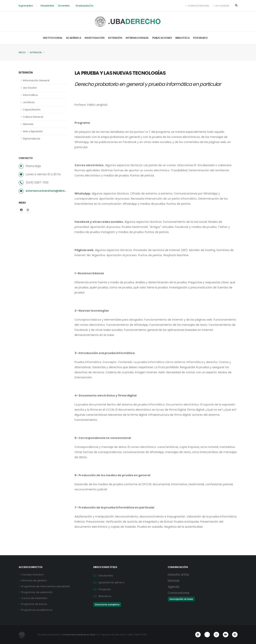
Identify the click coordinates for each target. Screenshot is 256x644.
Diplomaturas (32, 139)
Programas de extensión (37, 592)
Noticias (174, 581)
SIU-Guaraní (221, 6)
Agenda (174, 587)
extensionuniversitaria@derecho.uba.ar (46, 191)
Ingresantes (26, 6)
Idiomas (28, 124)
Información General (36, 80)
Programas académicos (37, 610)
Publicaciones (162, 38)
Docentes (64, 6)
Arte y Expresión (33, 131)
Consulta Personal (198, 6)
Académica (74, 38)
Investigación (95, 38)
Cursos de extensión (34, 598)
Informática (30, 95)
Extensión (115, 38)
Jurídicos (29, 102)
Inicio (22, 52)
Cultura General (33, 117)
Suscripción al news (181, 599)
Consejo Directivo (32, 575)
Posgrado (200, 38)
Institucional (53, 38)
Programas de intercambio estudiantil (45, 586)
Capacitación (32, 110)
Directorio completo (107, 605)
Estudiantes (47, 6)
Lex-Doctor (30, 88)
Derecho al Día (178, 575)
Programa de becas (34, 604)
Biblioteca (182, 38)
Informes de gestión (34, 580)
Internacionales (137, 38)
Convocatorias (179, 593)
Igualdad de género (111, 582)
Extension (36, 52)
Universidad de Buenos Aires (79, 635)
